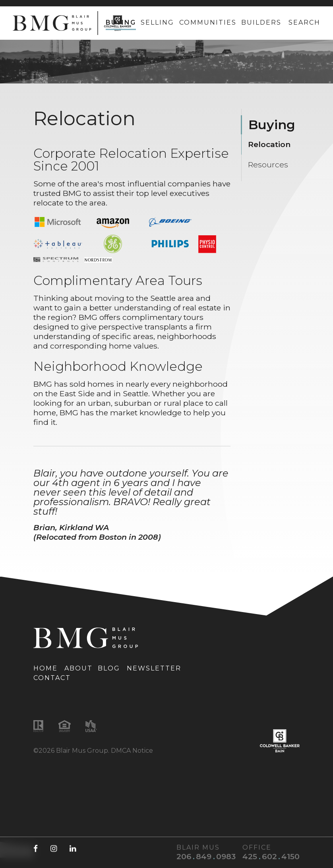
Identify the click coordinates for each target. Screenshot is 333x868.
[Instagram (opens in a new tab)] (54, 848)
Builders (261, 22)
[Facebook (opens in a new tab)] (36, 848)
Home (45, 668)
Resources (268, 165)
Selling (157, 22)
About (78, 668)
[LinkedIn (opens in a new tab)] (73, 848)
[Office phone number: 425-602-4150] (269, 856)
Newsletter (154, 668)
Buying (121, 22)
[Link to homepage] (72, 23)
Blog (109, 668)
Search (304, 22)
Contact (52, 678)
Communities (208, 22)
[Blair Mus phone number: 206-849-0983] (204, 856)
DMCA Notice (132, 751)
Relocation (269, 144)
